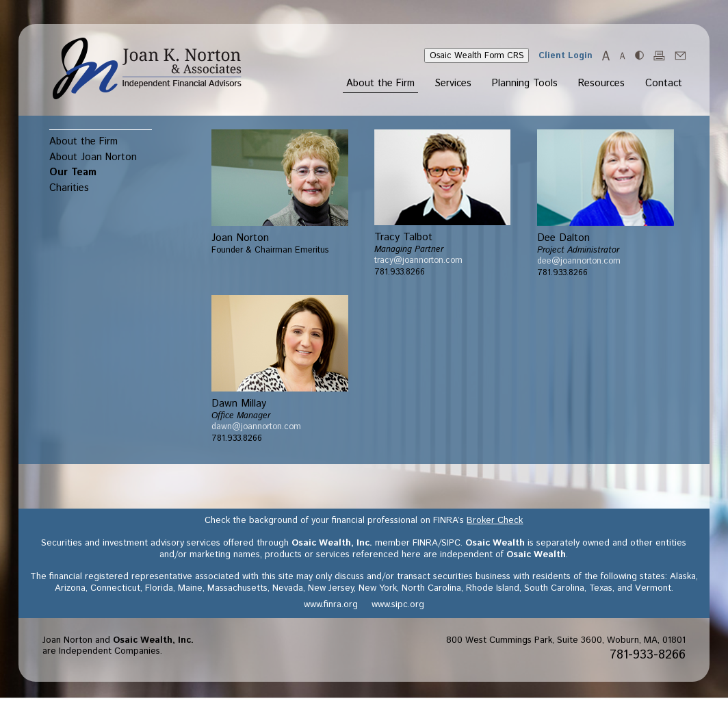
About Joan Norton (93, 157)
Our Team (73, 172)
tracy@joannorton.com (418, 260)
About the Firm (380, 84)
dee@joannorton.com (579, 261)
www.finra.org (331, 605)
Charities (69, 188)
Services (453, 84)
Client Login (565, 55)
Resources (601, 84)
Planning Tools (525, 84)
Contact (664, 84)
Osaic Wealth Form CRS (477, 55)
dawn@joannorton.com (256, 426)
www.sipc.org (398, 605)
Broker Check (495, 521)
